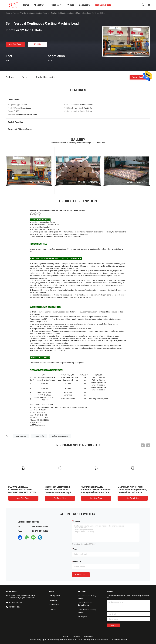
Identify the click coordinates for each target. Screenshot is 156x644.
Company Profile (54, 596)
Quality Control (54, 605)
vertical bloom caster (60, 436)
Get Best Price (15, 44)
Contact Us (53, 609)
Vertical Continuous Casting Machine (35, 13)
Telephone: (77, 561)
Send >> (113, 625)
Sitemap (65, 636)
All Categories (82, 617)
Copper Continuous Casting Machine (87, 597)
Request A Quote (140, 77)
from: (75, 549)
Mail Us (37, 44)
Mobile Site (76, 636)
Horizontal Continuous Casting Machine (85, 604)
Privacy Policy (89, 636)
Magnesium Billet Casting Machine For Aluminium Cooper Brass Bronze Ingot (58, 490)
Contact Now (81, 575)
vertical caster (39, 436)
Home (8, 13)
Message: (77, 521)
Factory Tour (53, 600)
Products (16, 13)
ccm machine (21, 436)
